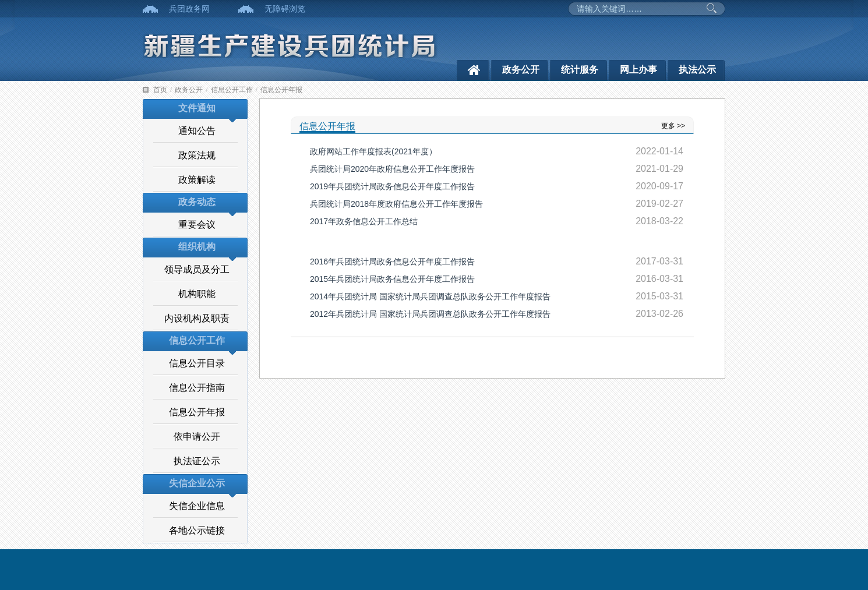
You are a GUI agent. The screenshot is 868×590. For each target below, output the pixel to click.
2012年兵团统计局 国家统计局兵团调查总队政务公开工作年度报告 (430, 314)
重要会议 (197, 225)
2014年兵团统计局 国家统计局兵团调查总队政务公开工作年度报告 (430, 296)
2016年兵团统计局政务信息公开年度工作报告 (392, 262)
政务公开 (521, 70)
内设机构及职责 (197, 318)
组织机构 (197, 247)
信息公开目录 (197, 363)
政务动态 (197, 202)
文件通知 (197, 108)
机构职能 (197, 294)
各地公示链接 (197, 530)
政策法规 (197, 155)
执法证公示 (197, 461)
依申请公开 (197, 437)
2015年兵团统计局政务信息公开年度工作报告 (392, 279)
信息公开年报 (281, 90)
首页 (160, 90)
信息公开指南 (197, 388)
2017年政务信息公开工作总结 (364, 221)
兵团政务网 (189, 9)
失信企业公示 (197, 483)
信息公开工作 (232, 90)
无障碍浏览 (285, 9)
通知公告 (197, 131)
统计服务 (580, 70)
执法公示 (697, 70)
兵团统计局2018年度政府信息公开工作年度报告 (396, 204)
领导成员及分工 (197, 269)
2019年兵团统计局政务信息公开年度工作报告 (392, 186)
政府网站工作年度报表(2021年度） (373, 151)
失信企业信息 (197, 506)
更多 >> (673, 126)
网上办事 (638, 70)
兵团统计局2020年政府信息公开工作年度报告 (392, 169)
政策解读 (197, 180)
